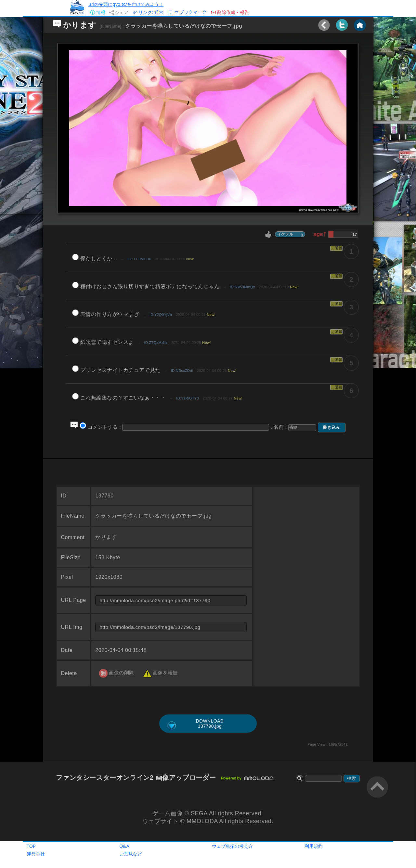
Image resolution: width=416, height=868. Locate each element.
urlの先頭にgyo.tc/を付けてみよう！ (126, 4)
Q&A (124, 846)
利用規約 (314, 846)
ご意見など (131, 854)
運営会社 (36, 854)
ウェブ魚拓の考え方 (232, 846)
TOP (31, 846)
